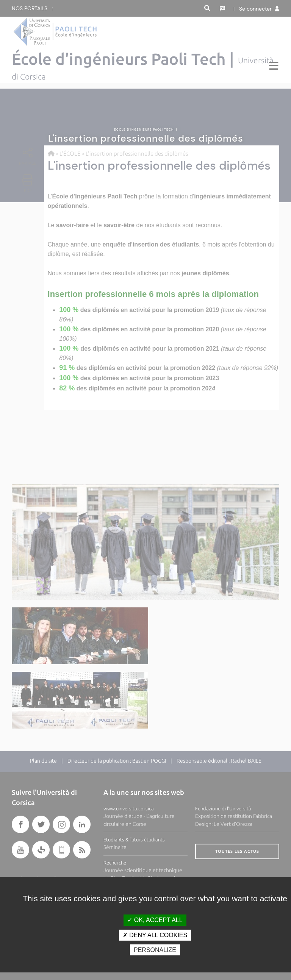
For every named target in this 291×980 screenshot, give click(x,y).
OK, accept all (155, 920)
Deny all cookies (155, 935)
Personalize (155, 950)
